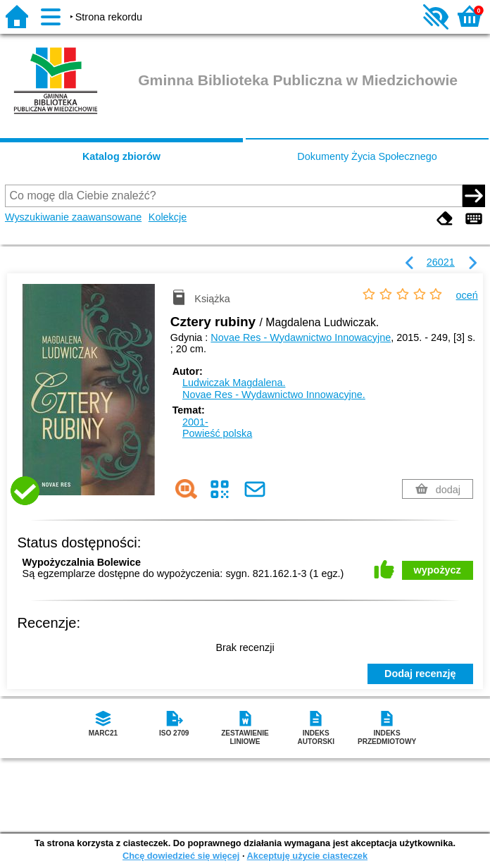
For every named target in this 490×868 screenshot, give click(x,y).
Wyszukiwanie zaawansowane (73, 217)
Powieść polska (217, 433)
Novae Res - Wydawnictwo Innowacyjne (301, 337)
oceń (467, 295)
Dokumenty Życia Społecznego (367, 156)
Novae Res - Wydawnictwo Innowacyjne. (274, 395)
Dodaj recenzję (420, 674)
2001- (195, 422)
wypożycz (438, 570)
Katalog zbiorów (121, 156)
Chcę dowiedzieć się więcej (181, 856)
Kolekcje (168, 217)
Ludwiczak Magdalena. (234, 383)
